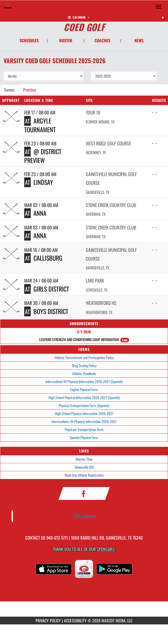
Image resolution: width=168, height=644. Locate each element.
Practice (30, 90)
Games (9, 90)
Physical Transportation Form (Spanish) (84, 405)
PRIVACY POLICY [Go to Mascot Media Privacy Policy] (48, 621)
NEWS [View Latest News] (139, 40)
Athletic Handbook (84, 373)
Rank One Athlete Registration (84, 475)
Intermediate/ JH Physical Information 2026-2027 (84, 421)
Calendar (79, 17)
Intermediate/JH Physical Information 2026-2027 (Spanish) (84, 381)
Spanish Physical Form (84, 437)
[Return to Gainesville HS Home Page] (8, 7)
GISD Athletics (85, 516)
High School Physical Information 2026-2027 (84, 413)
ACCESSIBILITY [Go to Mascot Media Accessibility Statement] (75, 621)
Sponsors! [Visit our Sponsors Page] (106, 549)
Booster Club (84, 459)
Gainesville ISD (84, 467)
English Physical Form (84, 389)
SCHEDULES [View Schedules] (29, 40)
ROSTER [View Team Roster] (66, 40)
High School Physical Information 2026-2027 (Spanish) (84, 397)
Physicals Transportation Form (84, 429)
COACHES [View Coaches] (102, 40)
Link (125, 340)
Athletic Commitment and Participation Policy (84, 357)
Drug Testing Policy (84, 365)
